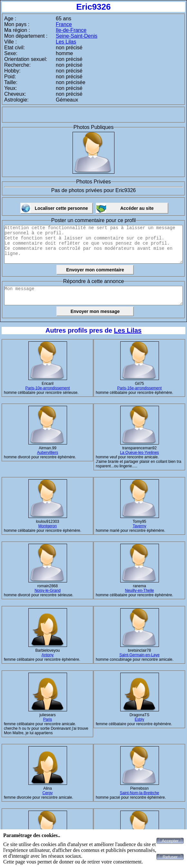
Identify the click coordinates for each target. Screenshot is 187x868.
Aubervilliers (48, 453)
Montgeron (48, 526)
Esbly (139, 719)
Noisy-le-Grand (48, 590)
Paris (48, 719)
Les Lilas (66, 42)
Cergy (47, 793)
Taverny (139, 526)
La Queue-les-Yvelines (139, 453)
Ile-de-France (71, 30)
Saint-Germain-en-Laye (139, 655)
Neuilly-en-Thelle (139, 590)
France (64, 24)
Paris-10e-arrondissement (47, 388)
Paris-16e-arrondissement (139, 388)
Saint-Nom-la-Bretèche (139, 793)
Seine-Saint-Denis (77, 36)
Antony (48, 655)
